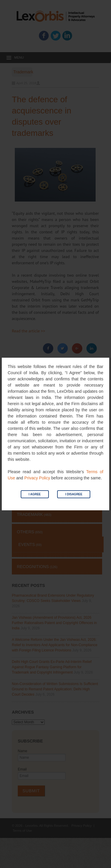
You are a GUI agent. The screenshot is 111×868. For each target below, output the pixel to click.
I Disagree (74, 494)
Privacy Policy (37, 478)
